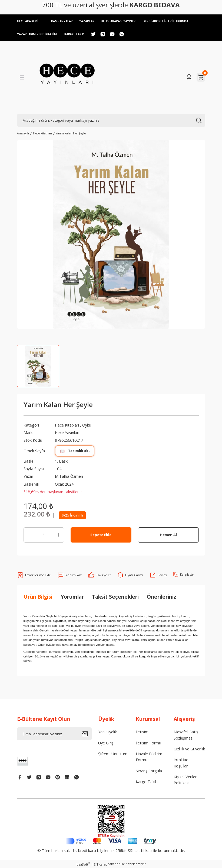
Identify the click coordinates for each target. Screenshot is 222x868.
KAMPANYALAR (64, 21)
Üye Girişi (106, 743)
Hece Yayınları (67, 433)
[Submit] (87, 734)
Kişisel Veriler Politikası (185, 780)
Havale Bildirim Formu (149, 757)
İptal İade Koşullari (182, 763)
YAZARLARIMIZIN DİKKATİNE (39, 34)
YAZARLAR (90, 21)
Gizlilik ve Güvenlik (189, 749)
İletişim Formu (148, 743)
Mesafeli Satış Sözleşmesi (186, 735)
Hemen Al (168, 535)
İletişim (142, 732)
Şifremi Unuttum (113, 754)
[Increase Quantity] (58, 535)
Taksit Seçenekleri (115, 597)
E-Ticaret (100, 864)
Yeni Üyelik (107, 732)
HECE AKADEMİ (28, 21)
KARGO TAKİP (77, 34)
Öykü (87, 425)
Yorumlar (72, 597)
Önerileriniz (162, 597)
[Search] (111, 120)
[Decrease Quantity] (29, 535)
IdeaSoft (83, 864)
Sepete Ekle (101, 535)
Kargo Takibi (147, 782)
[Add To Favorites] (34, 575)
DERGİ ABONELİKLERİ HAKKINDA (172, 21)
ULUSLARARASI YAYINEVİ (123, 21)
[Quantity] (44, 535)
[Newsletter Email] (54, 734)
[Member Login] (189, 77)
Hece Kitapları (67, 425)
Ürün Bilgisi (38, 597)
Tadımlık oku (75, 451)
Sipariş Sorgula (149, 771)
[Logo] (67, 77)
